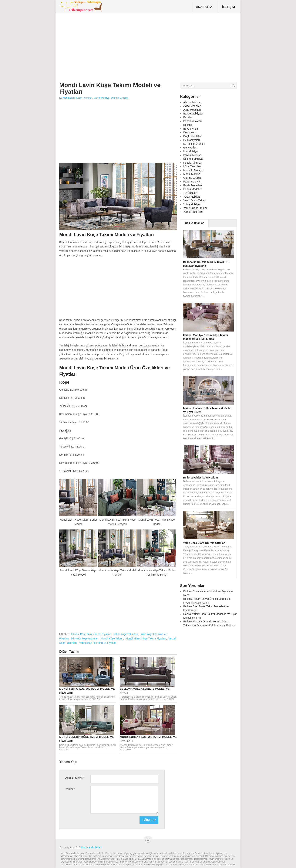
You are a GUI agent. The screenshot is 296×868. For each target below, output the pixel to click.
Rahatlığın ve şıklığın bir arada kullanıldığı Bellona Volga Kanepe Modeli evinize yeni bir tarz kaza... (148, 698)
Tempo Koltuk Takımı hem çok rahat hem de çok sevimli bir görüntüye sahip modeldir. (87, 698)
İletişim (228, 7)
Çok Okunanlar (194, 223)
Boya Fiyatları (191, 129)
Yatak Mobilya (192, 197)
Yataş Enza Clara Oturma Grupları (204, 543)
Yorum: (70, 789)
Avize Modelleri (192, 106)
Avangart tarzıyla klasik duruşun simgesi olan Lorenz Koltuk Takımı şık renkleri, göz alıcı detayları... (146, 746)
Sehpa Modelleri (193, 189)
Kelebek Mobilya (193, 159)
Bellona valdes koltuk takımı (201, 478)
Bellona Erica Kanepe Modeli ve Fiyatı (206, 591)
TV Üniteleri (190, 193)
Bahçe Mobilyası (193, 114)
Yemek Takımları (193, 212)
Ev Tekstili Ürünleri (194, 144)
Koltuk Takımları (193, 163)
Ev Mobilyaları (67, 98)
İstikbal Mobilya (192, 155)
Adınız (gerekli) (75, 778)
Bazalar (188, 117)
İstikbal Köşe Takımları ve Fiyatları (91, 634)
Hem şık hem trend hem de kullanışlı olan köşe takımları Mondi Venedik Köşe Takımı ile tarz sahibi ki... (87, 746)
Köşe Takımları (84, 98)
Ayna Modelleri (192, 110)
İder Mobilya (190, 151)
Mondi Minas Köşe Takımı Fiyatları (146, 638)
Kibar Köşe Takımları (126, 634)
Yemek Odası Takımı (195, 208)
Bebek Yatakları (193, 121)
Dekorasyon (190, 132)
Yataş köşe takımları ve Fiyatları (98, 643)
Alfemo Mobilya (192, 102)
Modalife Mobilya (193, 170)
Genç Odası (190, 148)
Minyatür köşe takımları (85, 638)
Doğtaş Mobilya (192, 136)
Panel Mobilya (192, 182)
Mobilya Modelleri (91, 847)
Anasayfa (204, 7)
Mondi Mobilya (102, 98)
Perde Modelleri (193, 185)
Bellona (188, 125)
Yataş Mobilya (192, 204)
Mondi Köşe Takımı (112, 638)
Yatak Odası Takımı (195, 200)
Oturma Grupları (120, 98)
